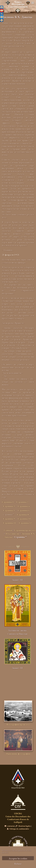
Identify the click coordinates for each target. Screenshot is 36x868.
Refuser (18, 864)
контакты (10, 826)
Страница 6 (24, 510)
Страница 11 (10, 523)
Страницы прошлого (25, 530)
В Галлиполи (12, 534)
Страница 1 (8, 502)
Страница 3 (9, 506)
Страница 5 (9, 510)
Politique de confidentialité (18, 829)
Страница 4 (24, 506)
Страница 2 (22, 502)
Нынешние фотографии (18, 754)
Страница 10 (24, 519)
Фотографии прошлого (18, 724)
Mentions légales (23, 826)
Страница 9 (9, 519)
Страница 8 (23, 515)
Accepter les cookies (18, 858)
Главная (8, 530)
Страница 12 (25, 523)
